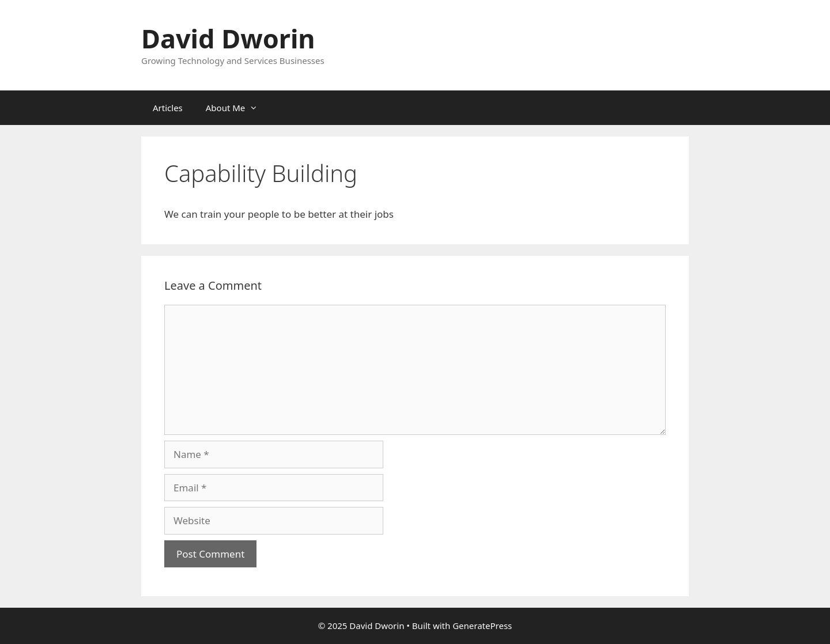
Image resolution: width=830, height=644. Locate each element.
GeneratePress (482, 626)
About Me (238, 108)
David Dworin (228, 38)
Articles (168, 108)
